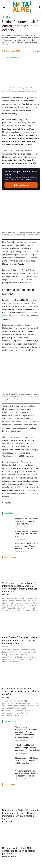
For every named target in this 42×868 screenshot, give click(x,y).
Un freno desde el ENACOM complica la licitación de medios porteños (19, 820)
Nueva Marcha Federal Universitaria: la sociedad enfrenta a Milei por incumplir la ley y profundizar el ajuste (21, 783)
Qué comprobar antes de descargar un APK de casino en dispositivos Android (26, 742)
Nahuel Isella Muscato (16, 57)
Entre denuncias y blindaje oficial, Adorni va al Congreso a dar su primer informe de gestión (20, 855)
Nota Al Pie (6, 564)
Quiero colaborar (21, 185)
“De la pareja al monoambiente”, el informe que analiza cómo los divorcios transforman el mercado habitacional (26, 701)
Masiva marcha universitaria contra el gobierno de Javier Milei (27, 503)
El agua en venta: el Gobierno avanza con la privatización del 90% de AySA (27, 490)
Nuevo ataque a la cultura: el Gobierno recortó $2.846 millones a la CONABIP (27, 515)
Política (8, 17)
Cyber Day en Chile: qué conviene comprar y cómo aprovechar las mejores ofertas (19, 609)
